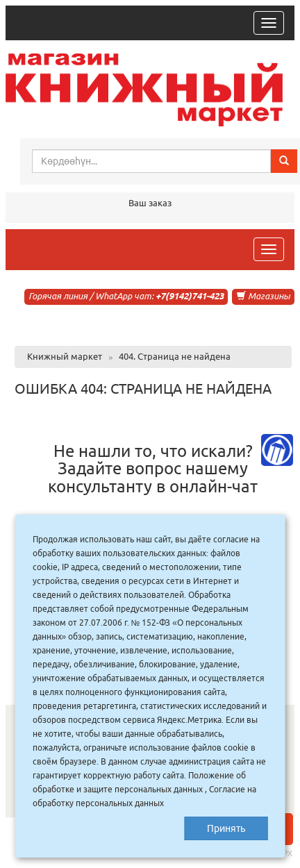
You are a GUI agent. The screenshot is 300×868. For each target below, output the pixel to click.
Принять (226, 828)
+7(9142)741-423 (190, 296)
